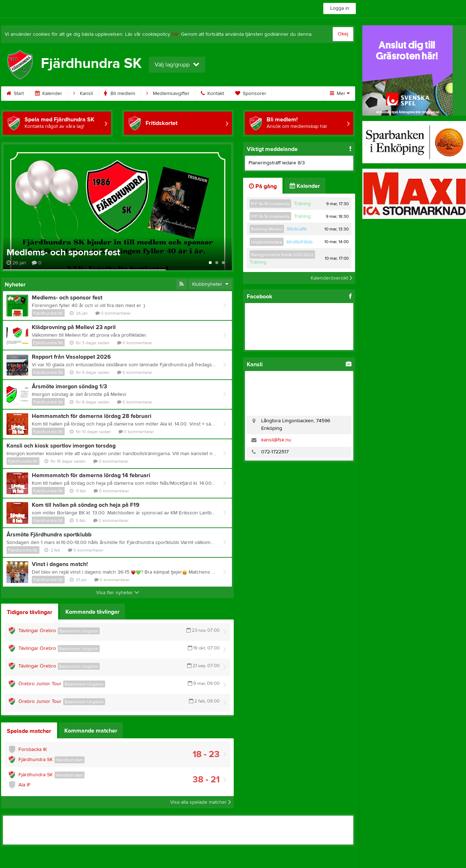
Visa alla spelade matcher (200, 802)
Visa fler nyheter (118, 593)
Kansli (83, 94)
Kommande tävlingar (92, 612)
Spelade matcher (29, 731)
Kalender (49, 94)
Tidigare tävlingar (30, 612)
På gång (263, 186)
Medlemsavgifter (168, 94)
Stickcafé (297, 229)
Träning (302, 204)
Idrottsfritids (300, 242)
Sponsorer (251, 94)
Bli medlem (120, 94)
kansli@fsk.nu (276, 440)
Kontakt (212, 94)
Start (15, 94)
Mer (340, 94)
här (175, 34)
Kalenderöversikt (331, 278)
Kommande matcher (91, 731)
